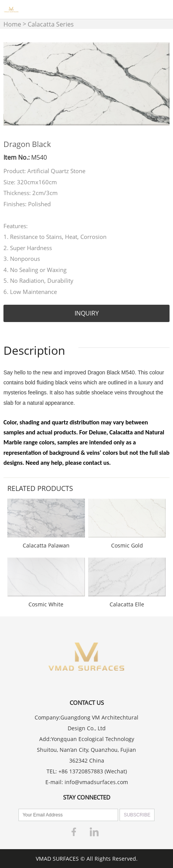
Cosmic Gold (127, 545)
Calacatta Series (51, 24)
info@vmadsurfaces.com (96, 782)
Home (12, 24)
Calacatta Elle (127, 604)
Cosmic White (46, 604)
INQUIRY (87, 313)
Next (160, 84)
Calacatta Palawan (46, 545)
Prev (13, 84)
